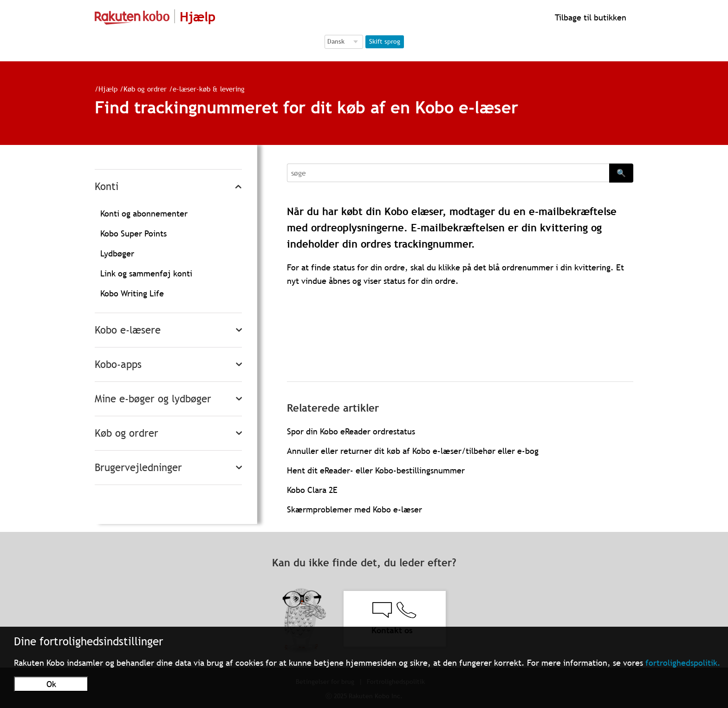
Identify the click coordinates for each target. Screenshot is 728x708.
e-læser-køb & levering (209, 89)
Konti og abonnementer (144, 213)
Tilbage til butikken (589, 17)
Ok (51, 684)
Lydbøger (117, 253)
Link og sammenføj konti (146, 273)
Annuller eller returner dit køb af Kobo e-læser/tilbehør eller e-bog (413, 451)
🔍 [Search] (621, 173)
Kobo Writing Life (132, 293)
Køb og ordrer (145, 89)
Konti (107, 187)
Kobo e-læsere (128, 330)
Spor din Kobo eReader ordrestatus (351, 431)
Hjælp (108, 89)
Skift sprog (385, 41)
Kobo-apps (118, 364)
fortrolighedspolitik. (683, 663)
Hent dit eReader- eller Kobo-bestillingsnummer (376, 470)
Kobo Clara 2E (312, 490)
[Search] (448, 173)
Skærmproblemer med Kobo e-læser (354, 509)
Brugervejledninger (138, 468)
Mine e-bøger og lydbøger (153, 399)
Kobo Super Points (133, 233)
